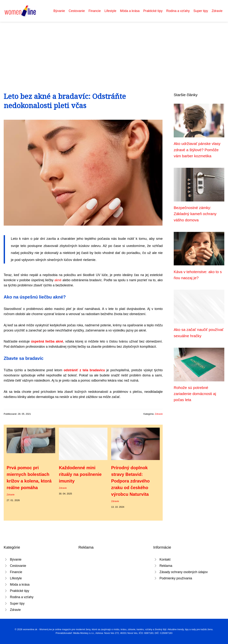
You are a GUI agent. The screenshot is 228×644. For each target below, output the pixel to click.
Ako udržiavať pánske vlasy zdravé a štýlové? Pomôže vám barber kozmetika (197, 150)
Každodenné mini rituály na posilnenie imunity (80, 474)
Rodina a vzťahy (178, 11)
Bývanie (59, 11)
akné (58, 280)
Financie (95, 11)
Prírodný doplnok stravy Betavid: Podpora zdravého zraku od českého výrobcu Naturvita (130, 481)
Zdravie (217, 11)
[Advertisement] (114, 49)
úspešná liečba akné (47, 341)
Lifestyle (110, 11)
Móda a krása (130, 11)
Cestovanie (77, 11)
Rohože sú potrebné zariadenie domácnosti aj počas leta (195, 394)
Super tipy (201, 11)
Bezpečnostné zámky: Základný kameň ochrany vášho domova (195, 214)
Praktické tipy (153, 11)
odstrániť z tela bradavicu (84, 370)
